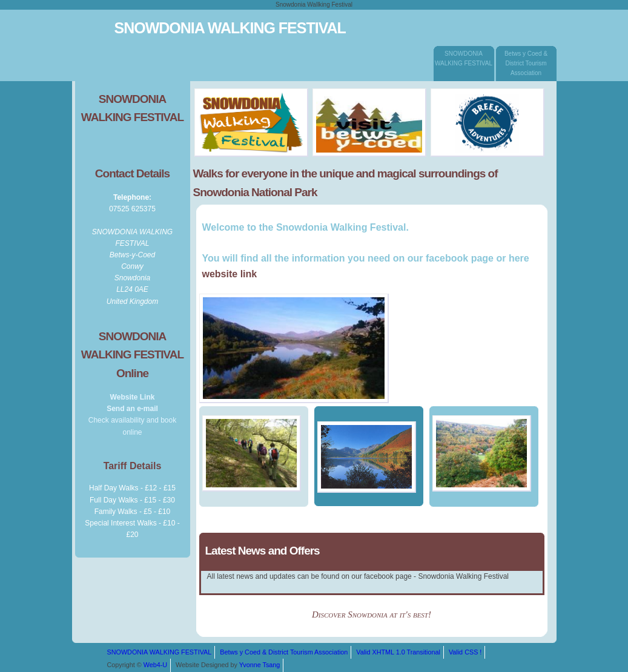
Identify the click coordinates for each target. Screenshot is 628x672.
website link (230, 274)
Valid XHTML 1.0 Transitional (398, 652)
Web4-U (155, 665)
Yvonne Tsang (260, 665)
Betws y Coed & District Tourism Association (526, 61)
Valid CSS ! (465, 652)
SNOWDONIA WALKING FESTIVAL (464, 62)
